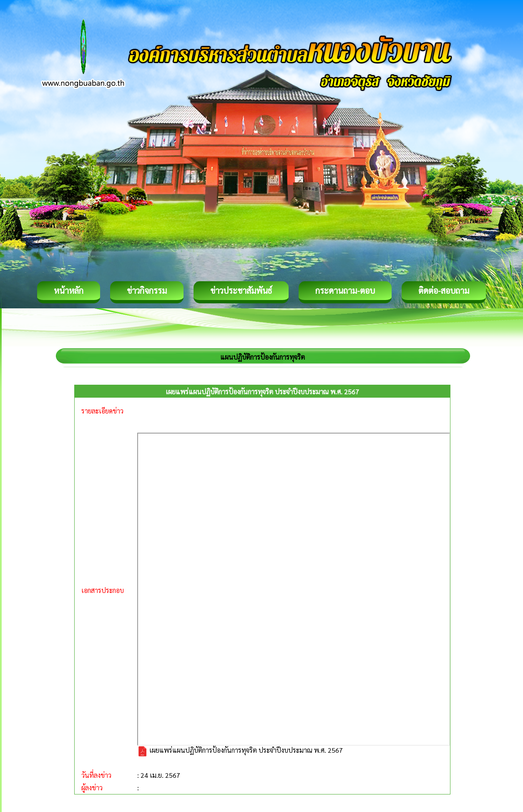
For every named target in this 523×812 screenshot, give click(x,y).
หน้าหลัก (69, 290)
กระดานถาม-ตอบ (345, 290)
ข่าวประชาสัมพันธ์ (241, 290)
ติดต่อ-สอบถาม (444, 290)
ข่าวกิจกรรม (147, 290)
